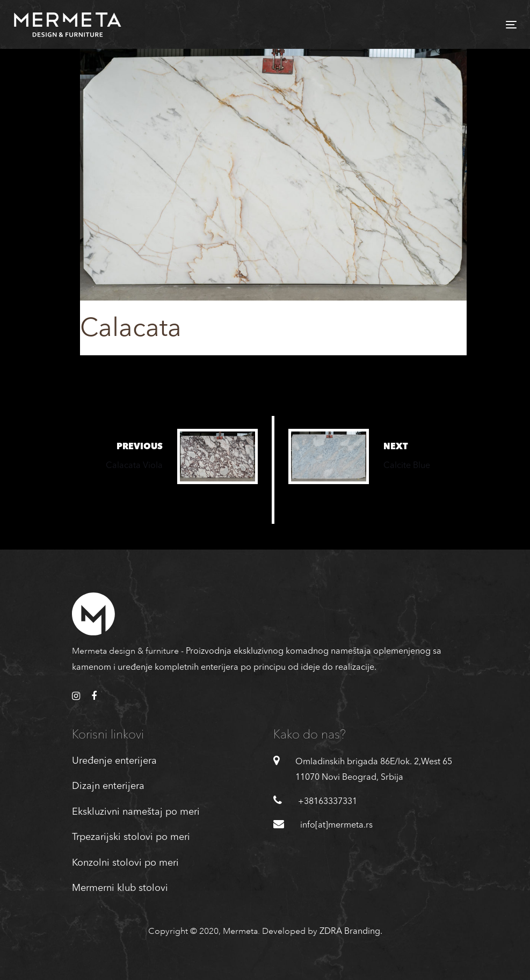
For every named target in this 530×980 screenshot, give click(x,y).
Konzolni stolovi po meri (125, 863)
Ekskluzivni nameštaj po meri (136, 812)
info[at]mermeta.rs (336, 825)
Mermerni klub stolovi (120, 888)
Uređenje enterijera (114, 761)
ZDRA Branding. (351, 932)
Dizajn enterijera (108, 786)
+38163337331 (328, 802)
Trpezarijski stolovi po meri (131, 837)
